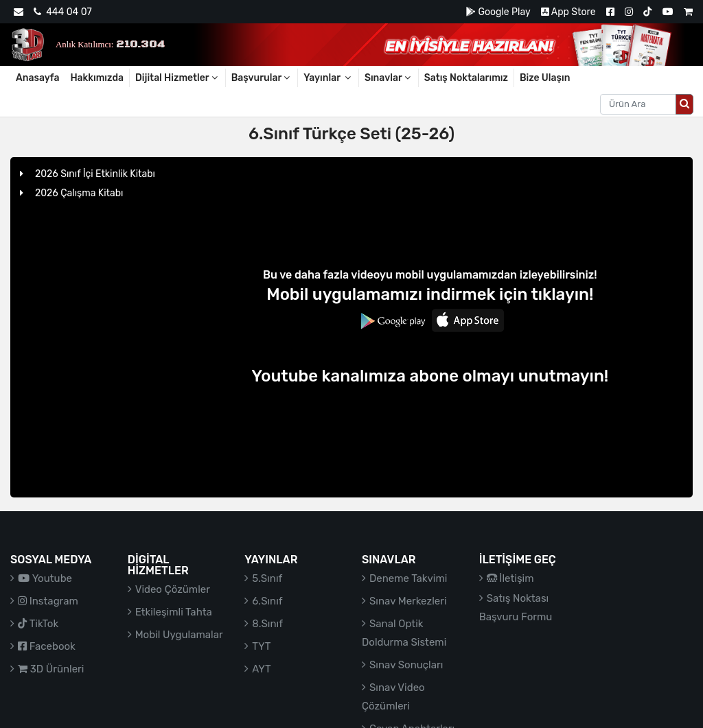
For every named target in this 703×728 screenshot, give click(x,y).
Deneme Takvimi (408, 578)
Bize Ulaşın (545, 78)
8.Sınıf (267, 624)
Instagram (48, 601)
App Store (568, 12)
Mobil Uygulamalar (179, 635)
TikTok (38, 624)
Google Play (498, 12)
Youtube (45, 578)
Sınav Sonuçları (406, 665)
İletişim (510, 578)
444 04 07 (62, 12)
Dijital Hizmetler (177, 78)
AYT (261, 669)
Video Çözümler (173, 589)
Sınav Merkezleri (408, 601)
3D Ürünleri (51, 669)
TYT (261, 646)
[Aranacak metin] (638, 104)
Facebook (47, 646)
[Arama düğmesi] (684, 104)
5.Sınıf (267, 578)
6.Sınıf (267, 601)
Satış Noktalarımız (466, 78)
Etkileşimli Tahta (174, 612)
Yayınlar (328, 78)
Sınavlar (389, 78)
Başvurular (262, 78)
